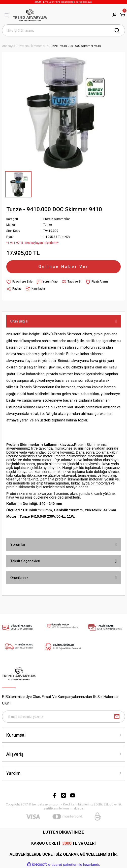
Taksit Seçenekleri (25, 561)
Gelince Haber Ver (63, 267)
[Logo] (30, 15)
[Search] (63, 30)
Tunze (48, 225)
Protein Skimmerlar (57, 219)
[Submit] (117, 717)
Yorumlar (18, 545)
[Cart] (122, 15)
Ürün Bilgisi (19, 321)
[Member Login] (114, 15)
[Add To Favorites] (19, 282)
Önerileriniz (19, 578)
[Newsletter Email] (63, 717)
